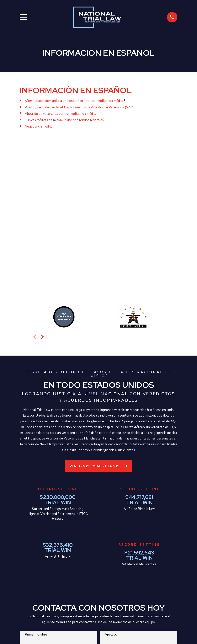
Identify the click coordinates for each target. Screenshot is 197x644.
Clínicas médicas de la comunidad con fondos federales (64, 120)
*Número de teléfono (39, 494)
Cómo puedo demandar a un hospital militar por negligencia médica (75, 101)
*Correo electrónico (118, 494)
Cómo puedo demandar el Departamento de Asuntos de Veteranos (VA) (79, 107)
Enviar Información (98, 572)
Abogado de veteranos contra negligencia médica (61, 114)
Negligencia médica (39, 126)
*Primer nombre (35, 477)
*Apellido (110, 477)
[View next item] (42, 179)
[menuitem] (25, 636)
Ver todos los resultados (98, 308)
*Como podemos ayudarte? (43, 527)
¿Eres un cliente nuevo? (41, 510)
